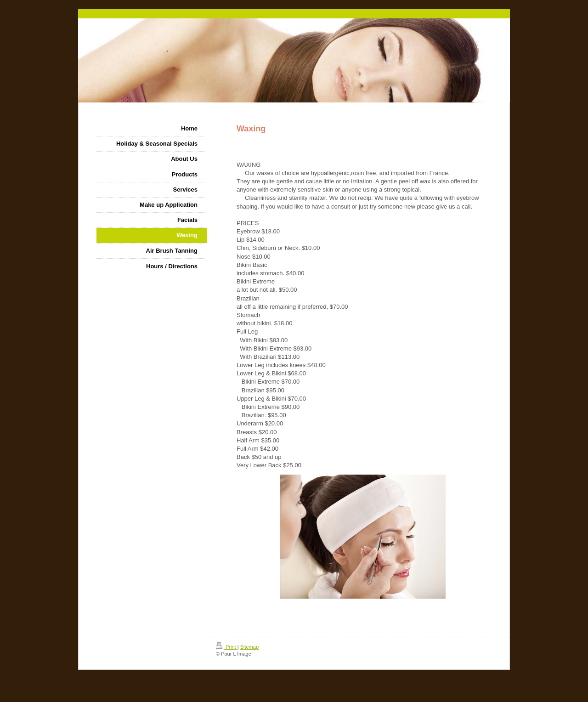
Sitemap (249, 647)
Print (227, 647)
